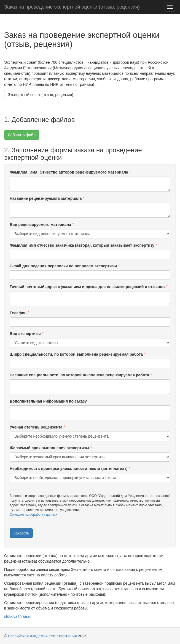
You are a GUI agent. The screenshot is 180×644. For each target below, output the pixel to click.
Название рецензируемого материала (46, 198)
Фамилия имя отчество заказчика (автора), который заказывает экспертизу (82, 245)
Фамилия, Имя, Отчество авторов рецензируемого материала (69, 172)
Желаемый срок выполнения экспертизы (49, 448)
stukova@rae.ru (18, 616)
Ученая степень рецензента (36, 427)
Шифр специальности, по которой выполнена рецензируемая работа (76, 354)
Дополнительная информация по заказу (48, 401)
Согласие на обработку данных (33, 515)
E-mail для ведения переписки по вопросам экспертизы (63, 266)
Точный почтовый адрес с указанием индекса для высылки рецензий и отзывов (87, 287)
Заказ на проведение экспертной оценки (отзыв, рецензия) (72, 7)
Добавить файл (22, 135)
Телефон (18, 313)
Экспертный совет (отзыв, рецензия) (41, 95)
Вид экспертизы (25, 334)
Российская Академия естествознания (42, 636)
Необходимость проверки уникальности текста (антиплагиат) (69, 469)
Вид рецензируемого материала (40, 225)
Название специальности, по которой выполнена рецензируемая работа (79, 375)
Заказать (21, 533)
